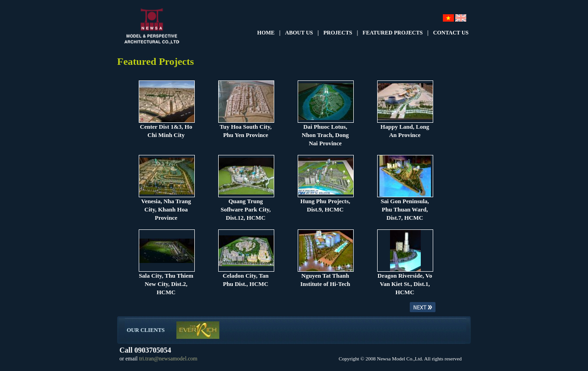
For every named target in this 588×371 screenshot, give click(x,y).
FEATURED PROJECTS (393, 33)
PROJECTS (338, 33)
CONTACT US (451, 33)
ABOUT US (299, 33)
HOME (266, 33)
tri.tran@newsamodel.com (168, 359)
